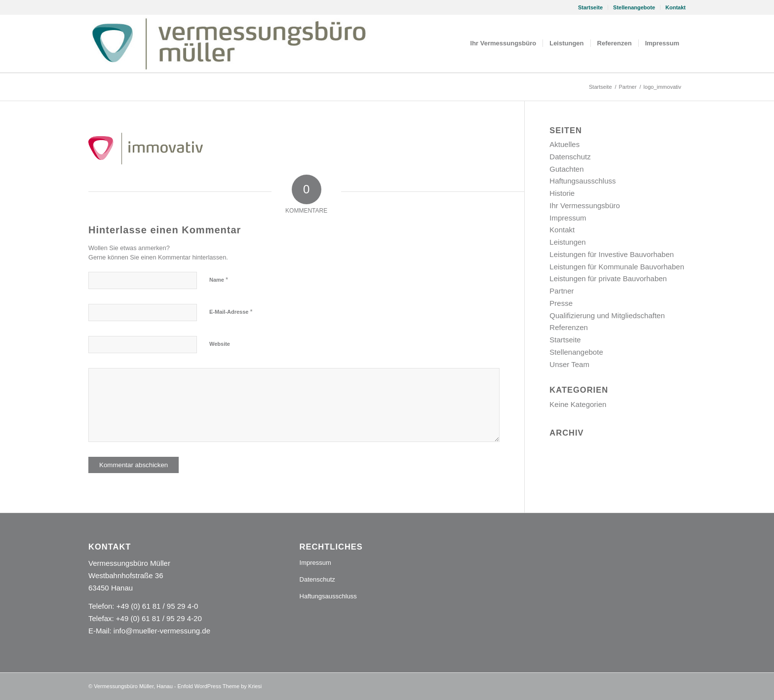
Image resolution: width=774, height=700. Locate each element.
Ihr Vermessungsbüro (585, 205)
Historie (562, 193)
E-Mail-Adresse (231, 312)
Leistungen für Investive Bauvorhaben (612, 254)
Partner (561, 291)
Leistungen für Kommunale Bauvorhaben (617, 267)
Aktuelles (564, 144)
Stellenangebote (634, 7)
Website (220, 344)
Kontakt (676, 7)
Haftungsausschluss (582, 181)
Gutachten (566, 169)
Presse (561, 303)
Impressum (568, 218)
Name (219, 279)
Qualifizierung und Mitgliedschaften (607, 315)
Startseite (590, 7)
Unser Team (569, 364)
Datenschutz (570, 157)
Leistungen (567, 242)
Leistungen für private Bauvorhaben (608, 278)
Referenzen (569, 327)
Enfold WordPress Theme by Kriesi (220, 686)
